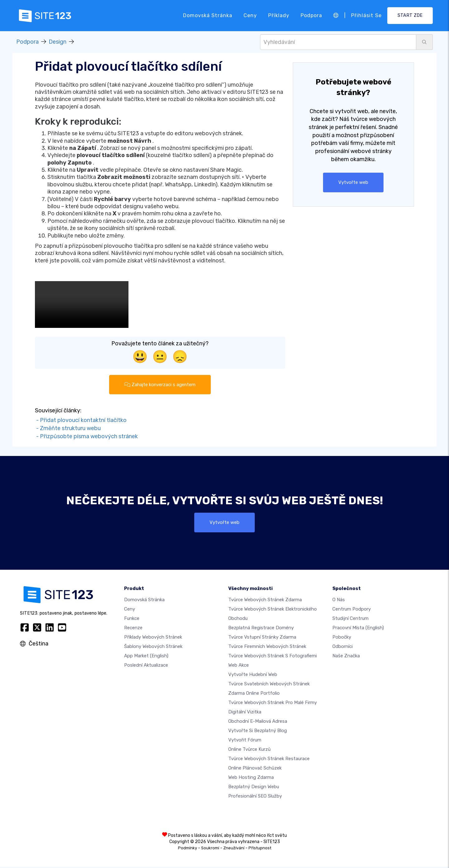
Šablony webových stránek (153, 648)
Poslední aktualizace (146, 666)
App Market (146, 657)
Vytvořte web (353, 182)
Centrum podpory (352, 610)
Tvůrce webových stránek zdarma (265, 601)
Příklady (279, 15)
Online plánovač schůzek (255, 769)
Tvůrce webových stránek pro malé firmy (273, 704)
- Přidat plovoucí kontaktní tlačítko (81, 421)
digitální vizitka (245, 713)
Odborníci (343, 648)
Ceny (250, 15)
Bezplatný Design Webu (254, 788)
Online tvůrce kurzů (249, 751)
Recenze (133, 629)
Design (58, 42)
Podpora (311, 15)
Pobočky (342, 638)
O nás (339, 601)
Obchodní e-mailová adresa (258, 722)
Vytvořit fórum (245, 741)
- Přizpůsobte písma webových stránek (86, 437)
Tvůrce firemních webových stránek (267, 648)
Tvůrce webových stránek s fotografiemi (273, 657)
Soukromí (210, 849)
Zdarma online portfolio (254, 694)
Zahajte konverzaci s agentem (160, 385)
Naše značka (346, 657)
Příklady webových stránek (153, 638)
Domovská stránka (208, 15)
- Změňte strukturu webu (68, 429)
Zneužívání (234, 849)
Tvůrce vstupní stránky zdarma (262, 638)
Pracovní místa (358, 629)
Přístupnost (260, 849)
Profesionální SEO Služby (255, 797)
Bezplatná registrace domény (261, 629)
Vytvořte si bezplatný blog (258, 732)
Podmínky (188, 849)
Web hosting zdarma (251, 779)
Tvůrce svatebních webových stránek (269, 685)
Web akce (239, 666)
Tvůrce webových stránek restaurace (269, 760)
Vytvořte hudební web (253, 676)
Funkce (132, 620)
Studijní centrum (350, 620)
